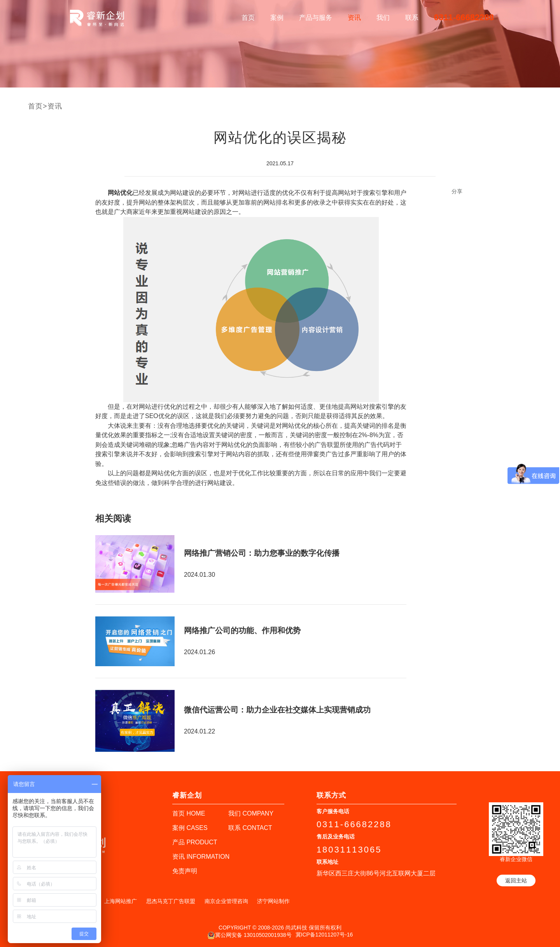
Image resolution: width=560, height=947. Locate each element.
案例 (277, 18)
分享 (457, 191)
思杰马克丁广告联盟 (171, 901)
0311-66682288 (464, 17)
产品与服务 (316, 18)
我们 (383, 18)
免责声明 (185, 871)
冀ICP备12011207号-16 (324, 935)
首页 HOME (189, 813)
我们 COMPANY (251, 813)
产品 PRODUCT (195, 842)
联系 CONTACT (250, 828)
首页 (248, 18)
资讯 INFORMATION (201, 857)
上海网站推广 (121, 901)
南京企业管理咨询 (226, 901)
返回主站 (516, 880)
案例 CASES (190, 828)
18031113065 (349, 850)
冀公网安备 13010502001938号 (249, 935)
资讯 (354, 18)
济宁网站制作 (273, 901)
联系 (412, 18)
